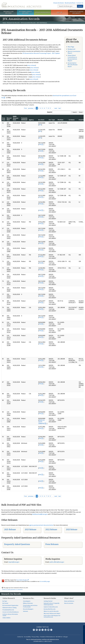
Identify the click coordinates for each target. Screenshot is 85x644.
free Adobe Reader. (22, 580)
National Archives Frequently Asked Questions (52, 604)
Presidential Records (8, 610)
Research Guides (50, 598)
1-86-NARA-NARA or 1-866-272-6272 (42, 641)
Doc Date (41, 120)
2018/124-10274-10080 (42, 422)
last (60, 108)
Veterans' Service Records (25, 12)
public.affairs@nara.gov (57, 562)
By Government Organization (10, 605)
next (56, 108)
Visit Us (59, 12)
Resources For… (29, 598)
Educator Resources (43, 12)
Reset (81, 112)
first (26, 108)
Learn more (69, 641)
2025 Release (10, 529)
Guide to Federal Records (51, 607)
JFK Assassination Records (28, 23)
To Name (71, 120)
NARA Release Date (16, 118)
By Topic (5, 601)
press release (31, 65)
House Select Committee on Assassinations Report (72, 58)
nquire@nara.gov (14, 562)
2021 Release (72, 529)
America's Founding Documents (76, 12)
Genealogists (27, 601)
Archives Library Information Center (10, 615)
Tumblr (43, 630)
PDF (40, 144)
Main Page (71, 47)
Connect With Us (42, 627)
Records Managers (28, 609)
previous (31, 108)
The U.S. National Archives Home (21, 5)
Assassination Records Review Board (73, 65)
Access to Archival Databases (11, 612)
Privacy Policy (35, 637)
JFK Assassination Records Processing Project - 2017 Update (41, 53)
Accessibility (27, 637)
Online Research (9, 598)
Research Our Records (8, 12)
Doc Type (52, 120)
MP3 (40, 125)
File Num (60, 120)
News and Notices (69, 601)
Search (80, 6)
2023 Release (30, 529)
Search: (50, 112)
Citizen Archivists (59, 3)
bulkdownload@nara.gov (40, 514)
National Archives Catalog (9, 608)
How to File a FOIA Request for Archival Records (52, 616)
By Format (5, 603)
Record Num (9, 119)
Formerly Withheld (24, 119)
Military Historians (28, 603)
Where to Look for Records (51, 611)
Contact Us (80, 3)
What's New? (69, 598)
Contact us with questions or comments (12, 590)
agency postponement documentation (41, 525)
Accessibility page (45, 581)
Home (4, 23)
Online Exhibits (6, 618)
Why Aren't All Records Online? (52, 613)
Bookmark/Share (70, 3)
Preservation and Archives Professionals (30, 606)
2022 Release (51, 529)
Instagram (40, 630)
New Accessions (69, 603)
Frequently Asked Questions (17, 544)
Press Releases (52, 544)
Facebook (34, 630)
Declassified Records (50, 609)
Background (71, 49)
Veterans (26, 611)
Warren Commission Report (74, 52)
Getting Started (48, 601)
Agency (31, 120)
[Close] (83, 627)
